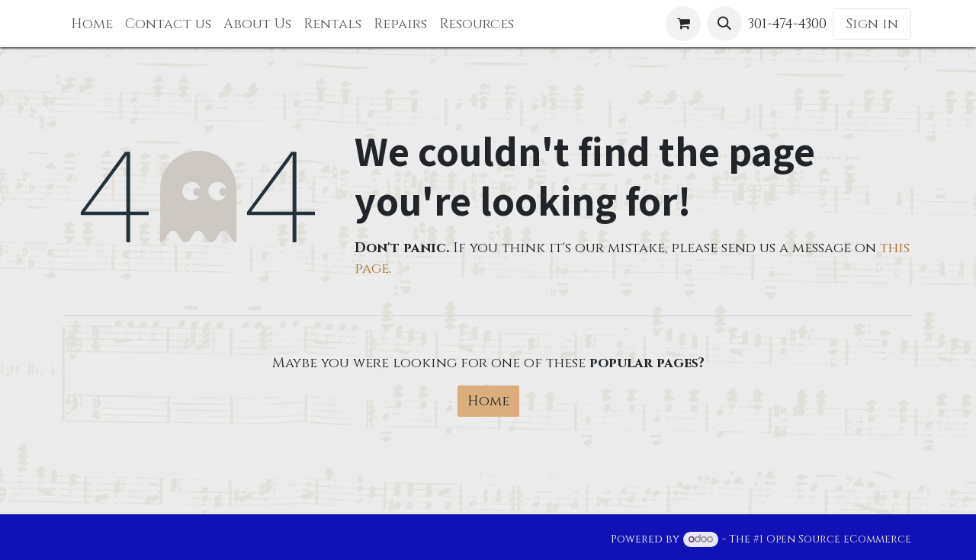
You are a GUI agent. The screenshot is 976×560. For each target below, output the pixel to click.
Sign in (872, 24)
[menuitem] (92, 24)
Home (488, 401)
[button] (724, 24)
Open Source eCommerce (839, 539)
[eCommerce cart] (683, 24)
